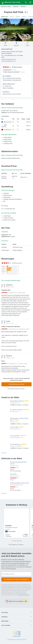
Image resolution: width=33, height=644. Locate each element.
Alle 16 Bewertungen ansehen (16, 389)
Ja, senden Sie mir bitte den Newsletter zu (16, 579)
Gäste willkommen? (9, 84)
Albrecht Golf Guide (12, 2)
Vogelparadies (7, 70)
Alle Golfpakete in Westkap (16, 545)
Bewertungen (17, 263)
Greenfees (6, 92)
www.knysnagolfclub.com (9, 61)
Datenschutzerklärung (24, 595)
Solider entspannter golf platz (11, 72)
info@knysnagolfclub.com (9, 59)
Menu (30, 2)
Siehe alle (4, 453)
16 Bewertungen (17, 67)
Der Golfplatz (7, 76)
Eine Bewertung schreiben (17, 384)
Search (26, 2)
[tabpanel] (17, 524)
